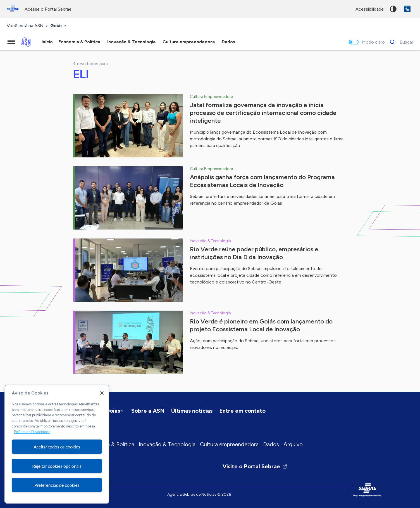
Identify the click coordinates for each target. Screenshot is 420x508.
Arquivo (293, 444)
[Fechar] (102, 393)
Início (47, 42)
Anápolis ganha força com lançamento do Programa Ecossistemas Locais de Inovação (262, 181)
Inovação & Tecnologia (167, 444)
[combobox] (59, 26)
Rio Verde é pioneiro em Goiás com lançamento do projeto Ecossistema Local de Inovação (261, 325)
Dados (271, 444)
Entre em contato (242, 411)
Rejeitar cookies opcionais (57, 466)
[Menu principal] (11, 42)
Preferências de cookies (57, 485)
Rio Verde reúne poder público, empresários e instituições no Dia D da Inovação (254, 253)
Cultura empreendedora (229, 444)
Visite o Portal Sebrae (255, 466)
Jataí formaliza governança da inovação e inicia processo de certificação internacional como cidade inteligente (263, 113)
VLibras (407, 9)
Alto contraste (393, 9)
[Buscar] (400, 42)
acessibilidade (370, 9)
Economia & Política (110, 444)
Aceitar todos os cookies (57, 447)
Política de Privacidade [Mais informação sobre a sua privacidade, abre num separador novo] (32, 432)
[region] (57, 444)
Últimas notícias (192, 411)
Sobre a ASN (148, 411)
